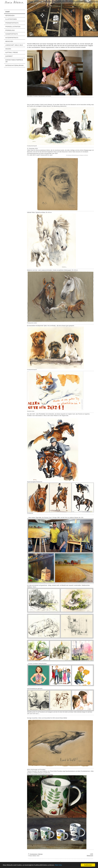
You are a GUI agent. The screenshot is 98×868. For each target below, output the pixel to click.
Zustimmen (88, 865)
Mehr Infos (60, 865)
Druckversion (33, 854)
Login (92, 854)
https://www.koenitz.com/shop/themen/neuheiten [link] (40, 774)
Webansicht (90, 856)
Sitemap (40, 854)
